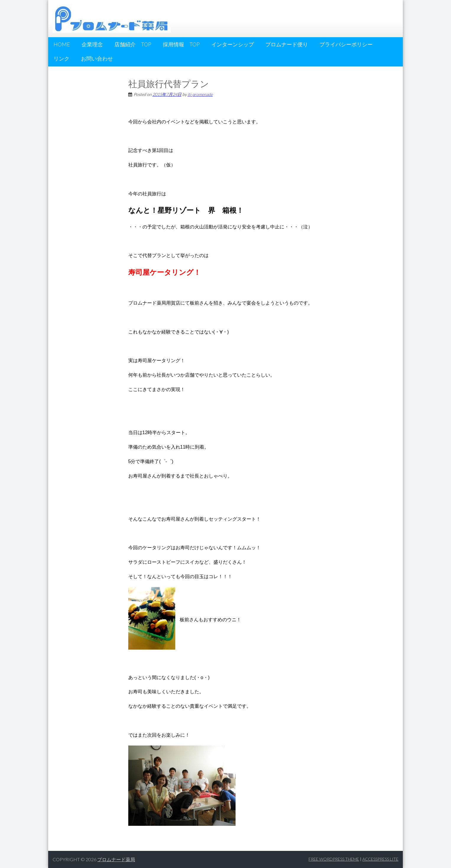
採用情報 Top (181, 44)
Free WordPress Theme (334, 859)
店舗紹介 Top (133, 44)
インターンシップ (233, 44)
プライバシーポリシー (346, 44)
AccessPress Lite (380, 859)
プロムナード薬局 (116, 859)
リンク (61, 58)
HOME (62, 44)
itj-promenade (200, 94)
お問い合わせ (97, 58)
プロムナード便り (287, 44)
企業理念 (92, 44)
